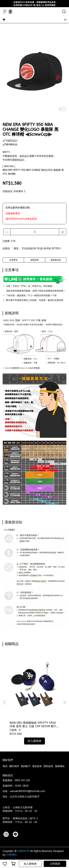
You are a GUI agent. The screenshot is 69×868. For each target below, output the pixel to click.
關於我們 (14, 766)
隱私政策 (48, 766)
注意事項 (13, 260)
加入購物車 (30, 864)
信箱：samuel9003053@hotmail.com (24, 791)
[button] (64, 702)
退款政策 (37, 766)
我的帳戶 (25, 766)
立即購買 (55, 864)
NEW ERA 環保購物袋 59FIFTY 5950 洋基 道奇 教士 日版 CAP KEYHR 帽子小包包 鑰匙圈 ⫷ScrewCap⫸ (34, 725)
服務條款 (60, 766)
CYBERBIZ (11, 855)
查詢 (5, 766)
